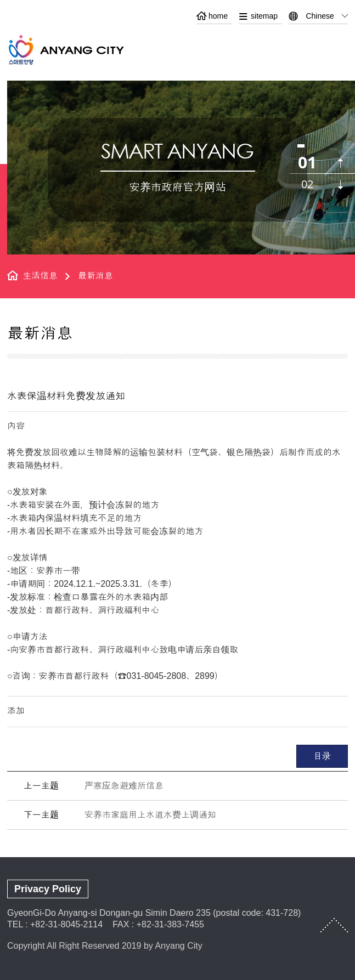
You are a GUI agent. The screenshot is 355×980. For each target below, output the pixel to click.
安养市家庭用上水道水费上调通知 (150, 815)
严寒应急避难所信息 (124, 786)
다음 (340, 185)
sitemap (264, 16)
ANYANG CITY (79, 50)
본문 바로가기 (177, 0)
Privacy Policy (48, 889)
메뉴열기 (340, 48)
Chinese (320, 16)
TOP (334, 925)
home (218, 16)
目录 (322, 756)
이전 (340, 163)
